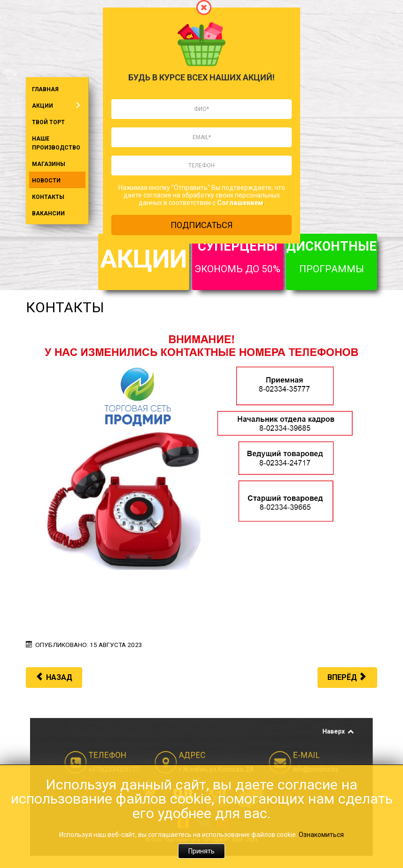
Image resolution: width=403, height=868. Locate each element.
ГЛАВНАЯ (45, 89)
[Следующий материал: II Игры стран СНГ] (347, 678)
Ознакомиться (321, 835)
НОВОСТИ (46, 181)
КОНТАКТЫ (48, 197)
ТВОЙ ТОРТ (48, 122)
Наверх (292, 750)
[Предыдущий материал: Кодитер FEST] (54, 678)
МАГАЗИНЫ (49, 164)
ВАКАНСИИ (48, 213)
